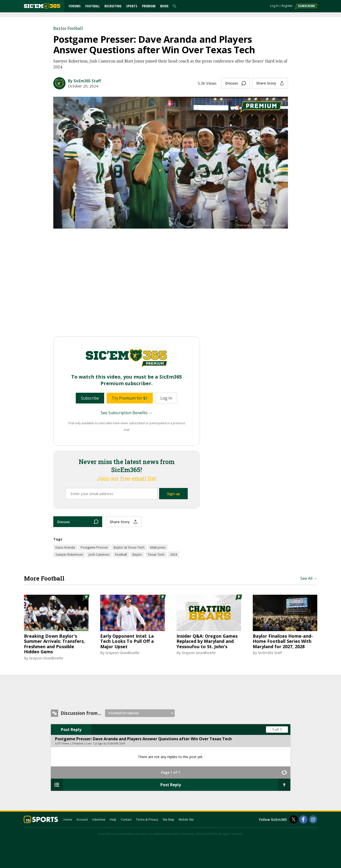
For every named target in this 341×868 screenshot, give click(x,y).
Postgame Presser (94, 547)
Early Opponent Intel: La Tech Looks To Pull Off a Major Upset (127, 641)
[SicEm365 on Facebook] (303, 819)
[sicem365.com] (42, 6)
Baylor (137, 554)
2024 (174, 554)
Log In (274, 6)
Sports (132, 6)
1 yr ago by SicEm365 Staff (109, 743)
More (164, 6)
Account (82, 820)
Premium (149, 6)
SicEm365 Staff (270, 653)
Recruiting (113, 6)
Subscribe (90, 398)
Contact (126, 820)
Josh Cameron (99, 554)
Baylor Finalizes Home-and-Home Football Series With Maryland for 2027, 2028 (283, 641)
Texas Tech (156, 554)
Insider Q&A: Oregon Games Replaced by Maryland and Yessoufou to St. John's (207, 641)
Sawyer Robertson (69, 554)
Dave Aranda (65, 547)
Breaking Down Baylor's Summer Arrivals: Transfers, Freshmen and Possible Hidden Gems (54, 644)
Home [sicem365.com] (68, 820)
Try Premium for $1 (130, 398)
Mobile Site (186, 820)
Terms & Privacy (147, 820)
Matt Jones (158, 547)
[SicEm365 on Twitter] (294, 819)
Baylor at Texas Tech (129, 547)
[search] (176, 6)
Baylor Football (68, 28)
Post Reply (71, 730)
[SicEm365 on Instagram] (313, 819)
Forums (75, 6)
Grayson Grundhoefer (46, 658)
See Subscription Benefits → (127, 413)
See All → (309, 578)
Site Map (168, 820)
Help (113, 820)
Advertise (99, 820)
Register (287, 6)
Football (93, 6)
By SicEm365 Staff (84, 81)
